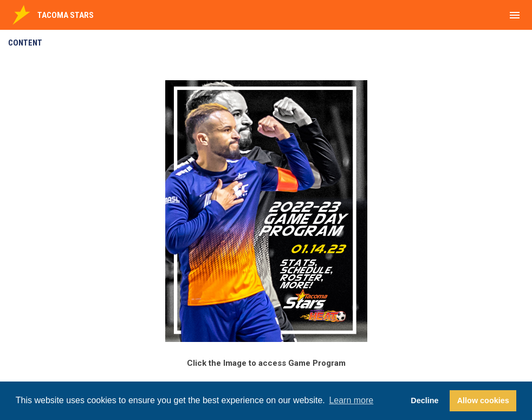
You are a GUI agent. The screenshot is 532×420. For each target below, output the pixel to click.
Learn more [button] (351, 400)
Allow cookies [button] (483, 400)
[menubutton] (515, 15)
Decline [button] (424, 400)
